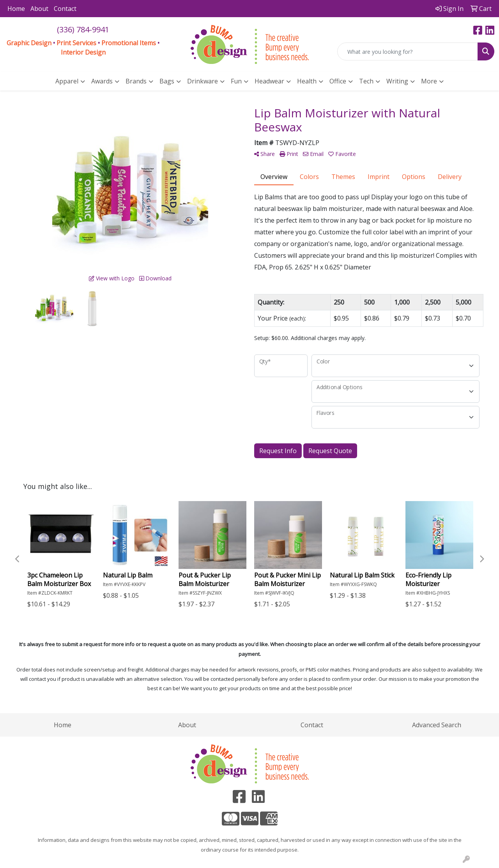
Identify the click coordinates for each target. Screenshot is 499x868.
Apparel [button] (67, 81)
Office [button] (338, 81)
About (39, 9)
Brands (136, 81)
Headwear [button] (269, 81)
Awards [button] (102, 81)
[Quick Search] (408, 51)
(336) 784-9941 (83, 29)
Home (16, 9)
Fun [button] (236, 81)
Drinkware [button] (203, 81)
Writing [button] (397, 81)
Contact (65, 9)
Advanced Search (437, 725)
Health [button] (307, 81)
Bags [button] (167, 81)
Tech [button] (366, 81)
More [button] (429, 81)
